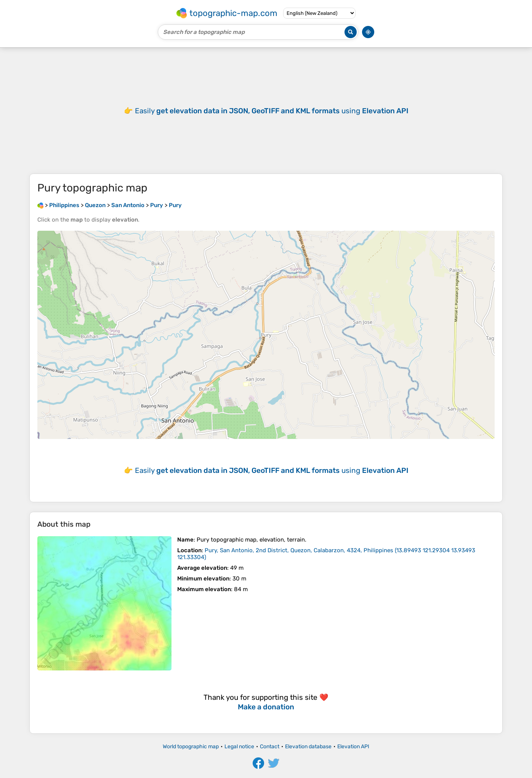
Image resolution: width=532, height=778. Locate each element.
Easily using (272, 111)
